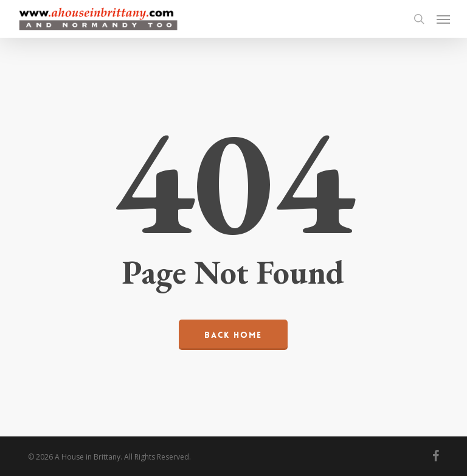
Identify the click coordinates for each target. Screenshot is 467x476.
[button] (443, 19)
